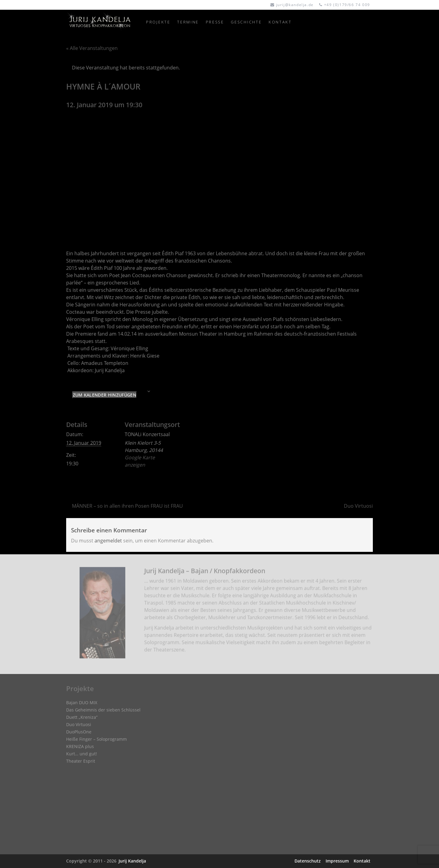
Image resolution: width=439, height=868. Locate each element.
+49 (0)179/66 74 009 (347, 5)
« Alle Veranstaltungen (92, 48)
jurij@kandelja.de (295, 5)
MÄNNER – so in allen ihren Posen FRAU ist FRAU (127, 506)
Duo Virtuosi (358, 506)
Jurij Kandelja (132, 861)
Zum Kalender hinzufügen (105, 395)
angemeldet (108, 541)
